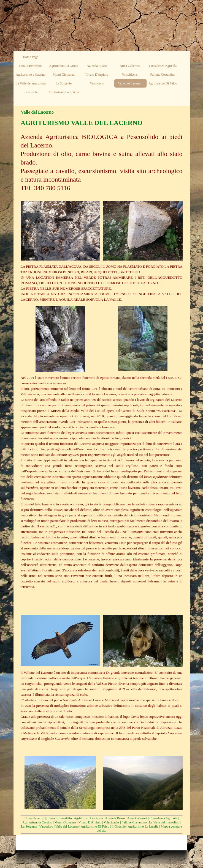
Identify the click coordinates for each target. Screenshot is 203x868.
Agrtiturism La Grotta (88, 818)
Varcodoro (46, 826)
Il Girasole (119, 826)
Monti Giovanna (65, 822)
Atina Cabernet (137, 818)
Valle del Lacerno (67, 826)
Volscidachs (111, 822)
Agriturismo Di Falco (95, 826)
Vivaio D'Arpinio (90, 822)
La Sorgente (29, 826)
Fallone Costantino (134, 822)
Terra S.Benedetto (60, 818)
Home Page (32, 818)
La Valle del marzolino (164, 822)
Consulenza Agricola (163, 818)
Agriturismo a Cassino (37, 822)
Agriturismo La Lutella (143, 826)
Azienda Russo (115, 818)
